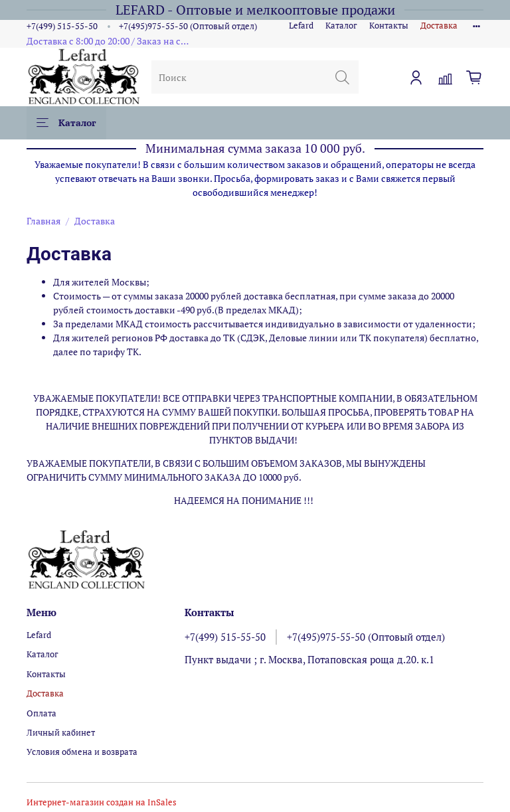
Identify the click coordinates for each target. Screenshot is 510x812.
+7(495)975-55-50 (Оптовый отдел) (188, 26)
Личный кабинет (61, 733)
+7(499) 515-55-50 (62, 26)
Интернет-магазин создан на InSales (102, 802)
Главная (43, 221)
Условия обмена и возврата (82, 752)
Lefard (301, 26)
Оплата (42, 713)
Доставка (439, 26)
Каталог (341, 26)
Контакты (389, 26)
